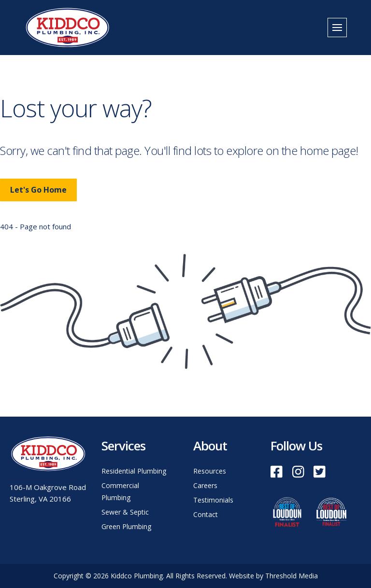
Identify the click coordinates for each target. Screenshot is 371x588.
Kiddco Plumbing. (138, 576)
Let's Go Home (38, 190)
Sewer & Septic (125, 512)
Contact (206, 514)
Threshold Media (292, 576)
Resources (210, 471)
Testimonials (213, 500)
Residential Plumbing (134, 471)
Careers (205, 485)
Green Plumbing (126, 526)
